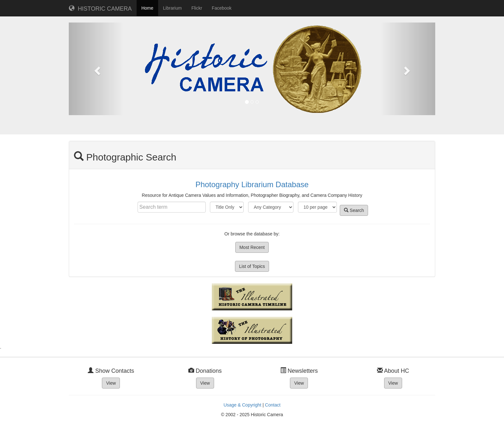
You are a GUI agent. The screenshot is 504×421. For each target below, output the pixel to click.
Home (147, 8)
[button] (96, 69)
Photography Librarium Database (252, 184)
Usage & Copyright (242, 405)
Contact (273, 405)
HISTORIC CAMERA (100, 9)
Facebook (222, 8)
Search (354, 210)
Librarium (172, 8)
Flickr (197, 8)
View (111, 383)
